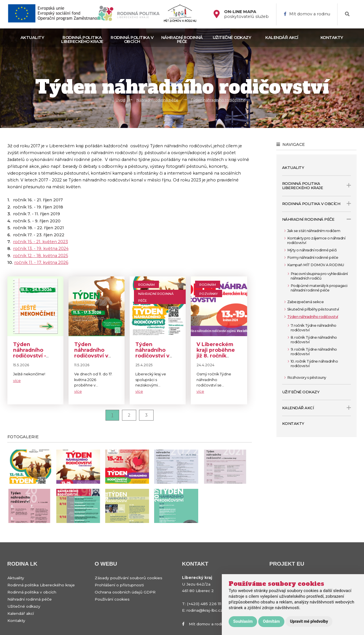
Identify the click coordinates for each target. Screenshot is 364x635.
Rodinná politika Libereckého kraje (82, 40)
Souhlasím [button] (243, 621)
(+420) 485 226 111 (204, 604)
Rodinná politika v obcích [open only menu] (317, 204)
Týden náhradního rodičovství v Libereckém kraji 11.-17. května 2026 (96, 359)
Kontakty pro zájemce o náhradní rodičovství (316, 240)
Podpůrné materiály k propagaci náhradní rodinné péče (319, 288)
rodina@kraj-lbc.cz (205, 610)
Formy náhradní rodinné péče (313, 257)
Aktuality (32, 38)
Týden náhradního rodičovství (218, 100)
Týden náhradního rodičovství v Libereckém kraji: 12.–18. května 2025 (152, 359)
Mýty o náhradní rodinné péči (312, 250)
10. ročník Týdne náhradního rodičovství (314, 364)
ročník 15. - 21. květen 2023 (41, 242)
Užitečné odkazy (232, 38)
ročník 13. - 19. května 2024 (41, 249)
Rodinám (146, 285)
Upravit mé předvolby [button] (309, 621)
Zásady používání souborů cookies (129, 578)
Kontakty (332, 38)
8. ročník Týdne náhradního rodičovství (314, 340)
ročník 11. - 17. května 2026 (41, 262)
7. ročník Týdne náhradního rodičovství (314, 328)
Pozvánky (209, 294)
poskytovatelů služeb (246, 14)
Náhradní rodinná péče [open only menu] (317, 219)
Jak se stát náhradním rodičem (314, 231)
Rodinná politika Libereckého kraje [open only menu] (317, 186)
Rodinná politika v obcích (132, 40)
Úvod (121, 100)
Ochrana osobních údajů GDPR (125, 592)
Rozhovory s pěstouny (307, 378)
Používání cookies (112, 599)
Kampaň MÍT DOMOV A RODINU (316, 265)
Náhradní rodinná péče (182, 40)
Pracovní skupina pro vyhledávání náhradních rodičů (319, 276)
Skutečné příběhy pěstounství (313, 309)
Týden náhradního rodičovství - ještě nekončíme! (30, 356)
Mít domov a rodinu (307, 14)
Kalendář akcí (282, 38)
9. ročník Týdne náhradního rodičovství (314, 352)
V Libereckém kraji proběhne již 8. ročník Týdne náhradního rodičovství (216, 359)
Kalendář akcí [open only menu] (317, 408)
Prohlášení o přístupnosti (119, 585)
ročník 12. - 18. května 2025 (41, 256)
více (17, 381)
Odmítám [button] (271, 621)
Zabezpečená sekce (306, 302)
